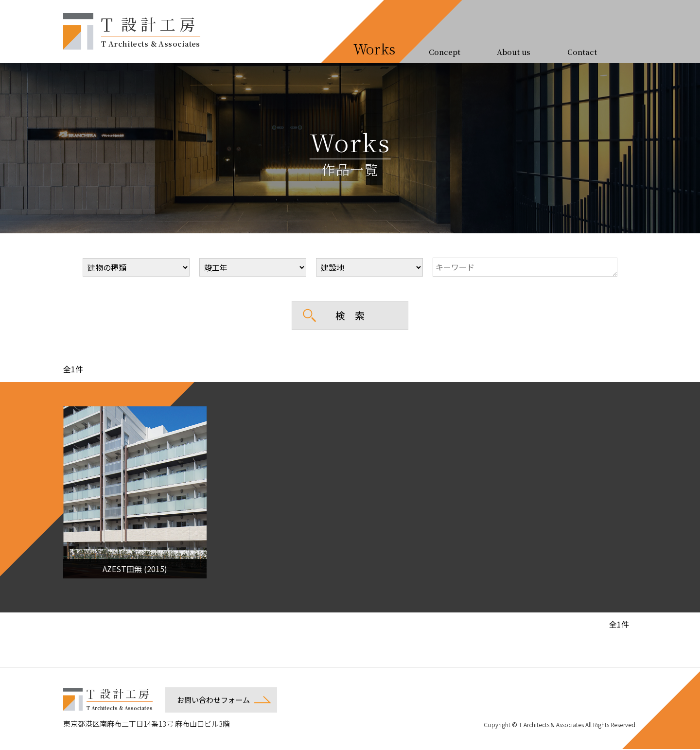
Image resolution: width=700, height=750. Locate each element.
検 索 (350, 315)
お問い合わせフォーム (213, 701)
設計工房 (151, 30)
